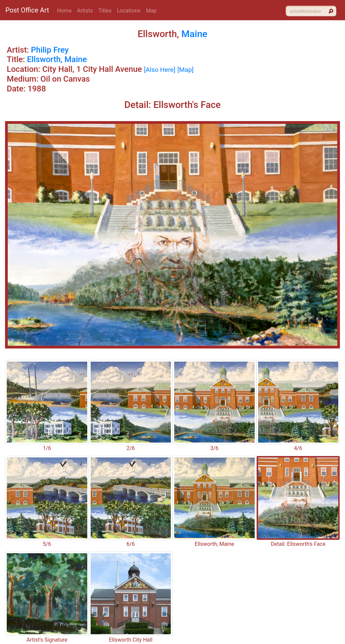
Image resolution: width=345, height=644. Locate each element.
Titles (105, 11)
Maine (194, 34)
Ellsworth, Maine (57, 59)
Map (151, 11)
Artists (85, 11)
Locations (129, 11)
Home (64, 11)
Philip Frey (50, 50)
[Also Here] (160, 70)
